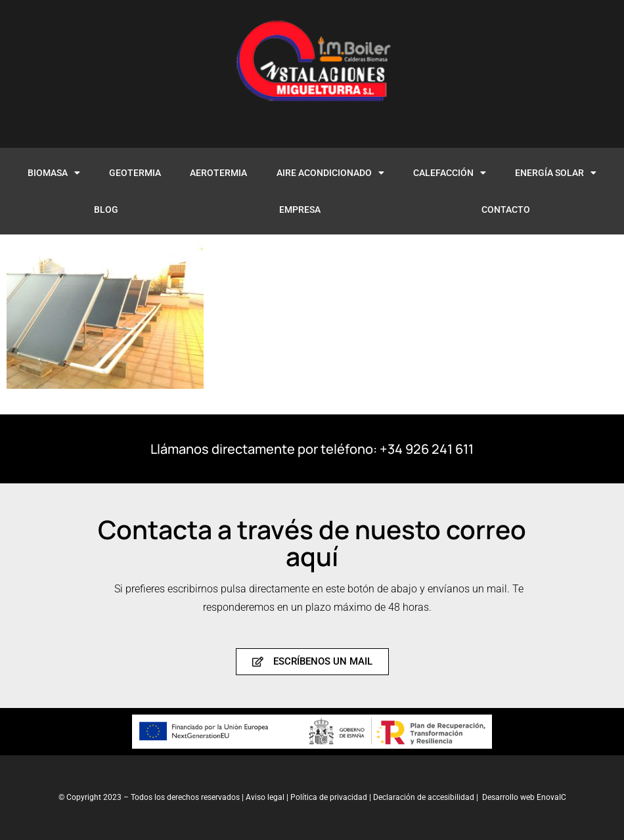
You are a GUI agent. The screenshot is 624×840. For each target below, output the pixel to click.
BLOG (106, 210)
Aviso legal (265, 797)
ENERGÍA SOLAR (556, 173)
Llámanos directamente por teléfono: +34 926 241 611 (312, 449)
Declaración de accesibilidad (424, 797)
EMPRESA (300, 210)
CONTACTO (506, 210)
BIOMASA (54, 173)
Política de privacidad (330, 797)
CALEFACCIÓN (450, 173)
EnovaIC (551, 797)
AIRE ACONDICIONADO (330, 173)
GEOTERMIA (135, 173)
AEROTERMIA (218, 173)
